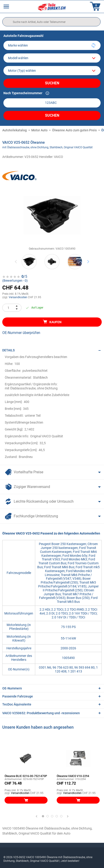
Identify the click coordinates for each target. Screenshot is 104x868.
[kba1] (52, 103)
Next (88, 261)
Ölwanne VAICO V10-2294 (73, 776)
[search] (51, 22)
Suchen (52, 83)
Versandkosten (18, 297)
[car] (52, 71)
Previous (16, 261)
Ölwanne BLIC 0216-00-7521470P (26, 776)
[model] (52, 58)
